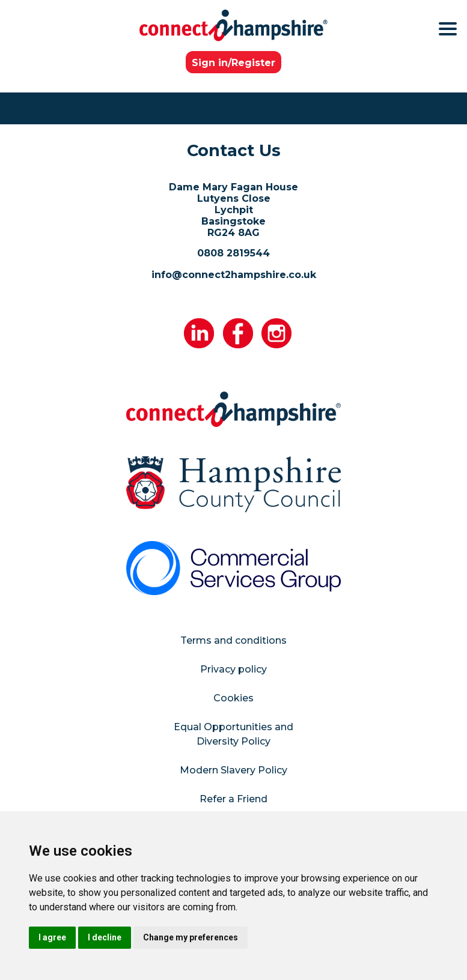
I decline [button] (105, 937)
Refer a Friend (233, 799)
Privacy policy (233, 669)
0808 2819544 (233, 253)
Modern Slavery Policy (233, 770)
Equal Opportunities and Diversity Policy (233, 734)
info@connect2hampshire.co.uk (234, 275)
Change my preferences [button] (191, 937)
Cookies (233, 698)
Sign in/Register (233, 63)
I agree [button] (52, 937)
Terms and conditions (233, 640)
